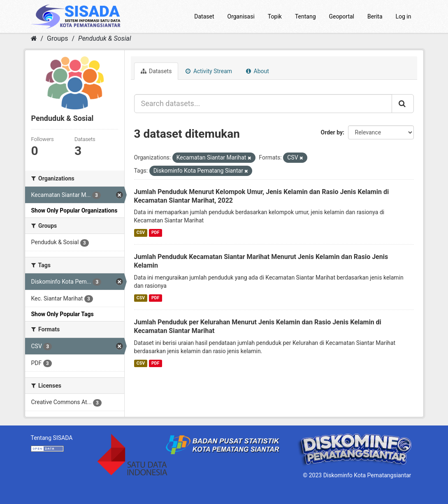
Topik (275, 16)
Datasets (156, 71)
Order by (332, 132)
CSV (141, 232)
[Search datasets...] (263, 104)
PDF (155, 232)
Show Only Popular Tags (63, 314)
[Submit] (403, 104)
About (258, 71)
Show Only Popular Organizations (74, 210)
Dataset (204, 16)
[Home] (34, 38)
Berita (375, 16)
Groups (57, 38)
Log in (404, 16)
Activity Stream (209, 71)
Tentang (305, 16)
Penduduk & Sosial (105, 38)
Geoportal (342, 16)
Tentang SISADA (52, 438)
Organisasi (241, 16)
